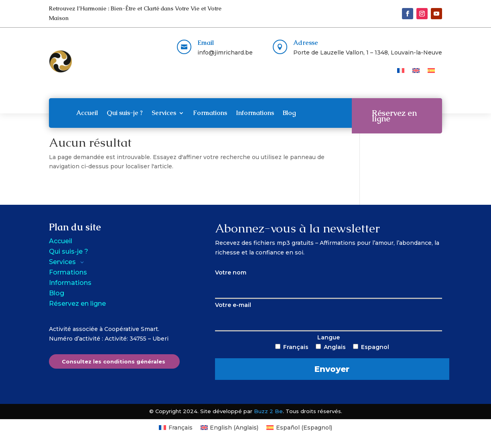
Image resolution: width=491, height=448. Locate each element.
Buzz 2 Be (268, 411)
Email (206, 43)
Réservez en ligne (394, 116)
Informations (255, 113)
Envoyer (333, 369)
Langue (329, 357)
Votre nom (329, 280)
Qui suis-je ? (125, 113)
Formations (210, 113)
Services (164, 113)
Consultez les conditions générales (114, 361)
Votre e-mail (329, 313)
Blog (289, 113)
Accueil (87, 113)
